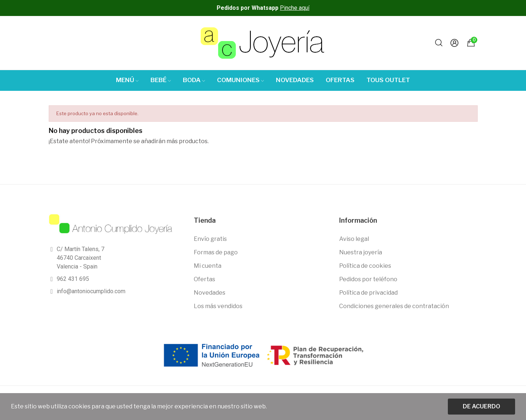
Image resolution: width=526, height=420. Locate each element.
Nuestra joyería (361, 252)
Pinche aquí (295, 8)
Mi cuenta (208, 266)
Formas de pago (216, 252)
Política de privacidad (368, 293)
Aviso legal (354, 239)
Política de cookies (365, 266)
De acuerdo (481, 406)
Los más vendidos (218, 306)
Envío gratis (210, 239)
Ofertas (204, 279)
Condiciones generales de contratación (394, 306)
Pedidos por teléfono (368, 279)
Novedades (210, 293)
